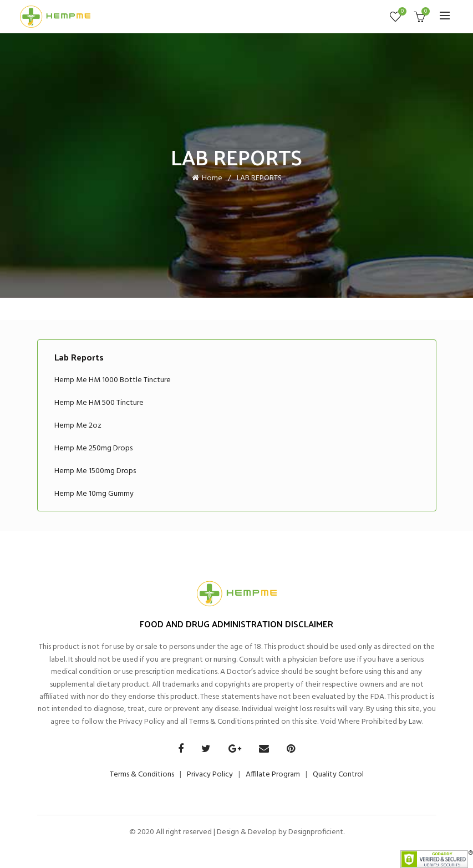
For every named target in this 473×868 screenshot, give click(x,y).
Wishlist (401, 12)
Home (212, 178)
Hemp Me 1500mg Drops (95, 471)
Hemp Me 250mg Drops (93, 448)
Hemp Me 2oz (78, 426)
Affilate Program (273, 775)
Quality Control (338, 775)
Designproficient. (316, 832)
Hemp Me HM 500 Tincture (99, 403)
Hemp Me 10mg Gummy (94, 494)
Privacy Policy (210, 775)
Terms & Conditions (142, 775)
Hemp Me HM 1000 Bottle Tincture (113, 380)
